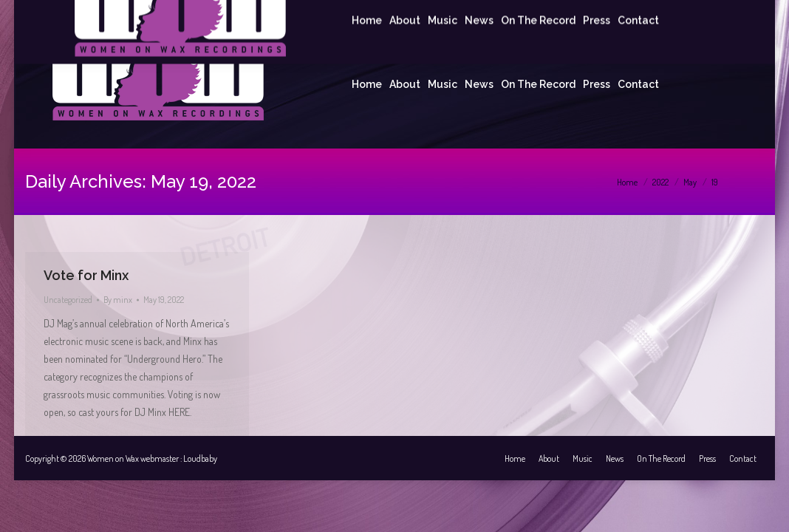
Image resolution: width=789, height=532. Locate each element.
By (118, 300)
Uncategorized (68, 300)
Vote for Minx (86, 275)
